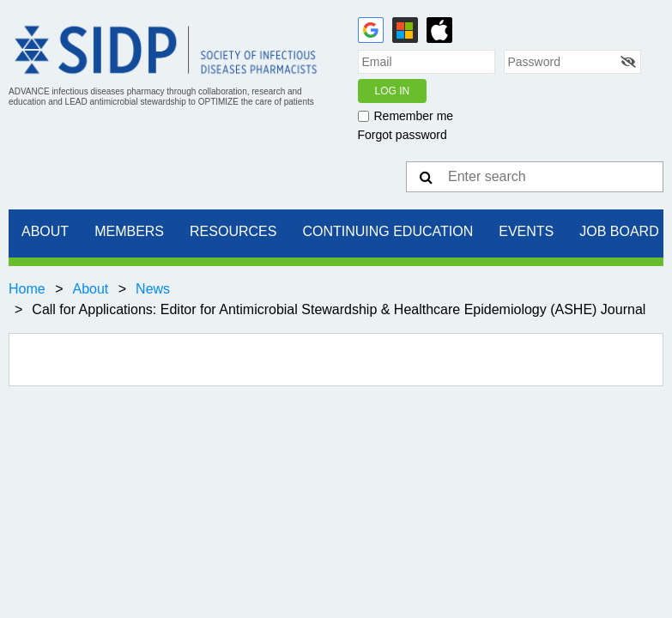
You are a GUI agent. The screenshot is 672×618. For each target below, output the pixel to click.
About (90, 289)
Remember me (414, 116)
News (153, 289)
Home (27, 289)
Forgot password (403, 135)
